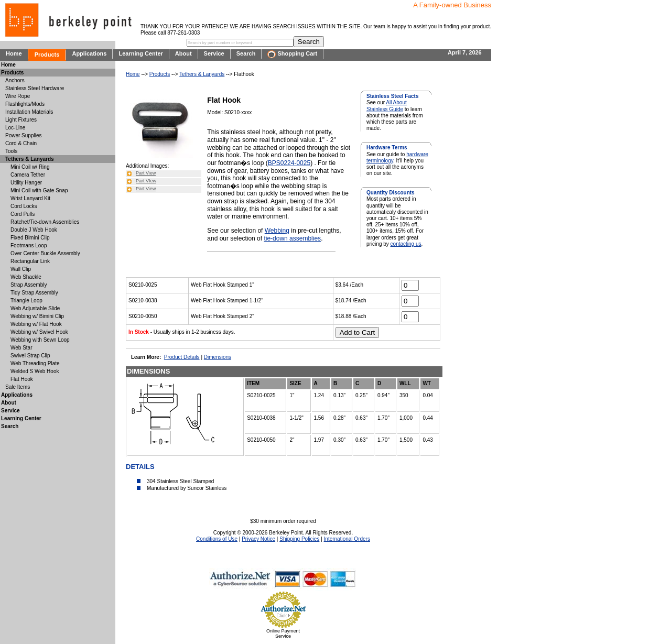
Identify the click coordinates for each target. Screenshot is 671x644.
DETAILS (140, 467)
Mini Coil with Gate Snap (39, 190)
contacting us (406, 244)
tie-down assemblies (292, 238)
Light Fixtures (21, 120)
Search (246, 53)
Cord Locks (24, 206)
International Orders (347, 539)
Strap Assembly (29, 285)
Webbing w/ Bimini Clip (37, 316)
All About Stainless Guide (387, 106)
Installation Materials (29, 112)
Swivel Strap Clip (30, 356)
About (183, 53)
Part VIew (146, 181)
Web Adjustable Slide (35, 308)
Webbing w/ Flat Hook (36, 324)
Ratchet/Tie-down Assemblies (45, 222)
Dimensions (218, 357)
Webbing (277, 231)
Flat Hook (22, 379)
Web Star (21, 348)
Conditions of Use (217, 539)
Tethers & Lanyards (202, 74)
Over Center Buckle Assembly (45, 253)
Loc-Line (15, 128)
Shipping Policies (299, 539)
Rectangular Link (30, 261)
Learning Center (140, 53)
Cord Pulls (23, 214)
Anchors (15, 80)
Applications (89, 53)
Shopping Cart (292, 54)
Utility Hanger (26, 183)
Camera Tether (28, 175)
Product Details (182, 357)
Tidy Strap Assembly (34, 293)
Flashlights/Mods (25, 104)
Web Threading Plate (35, 363)
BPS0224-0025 (289, 163)
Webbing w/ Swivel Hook (39, 332)
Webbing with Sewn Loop (40, 340)
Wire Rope (18, 96)
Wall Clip (21, 269)
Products (47, 54)
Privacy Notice (258, 539)
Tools (11, 151)
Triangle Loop (26, 301)
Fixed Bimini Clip (30, 238)
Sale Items (18, 387)
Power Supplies (23, 135)
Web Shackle (26, 277)
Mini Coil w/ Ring (30, 167)
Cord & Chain (21, 143)
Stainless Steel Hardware (35, 88)
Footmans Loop (29, 245)
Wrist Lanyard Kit (30, 198)
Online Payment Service (283, 634)
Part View (146, 173)
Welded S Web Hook (35, 371)
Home (14, 53)
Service (214, 53)
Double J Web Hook (34, 230)
